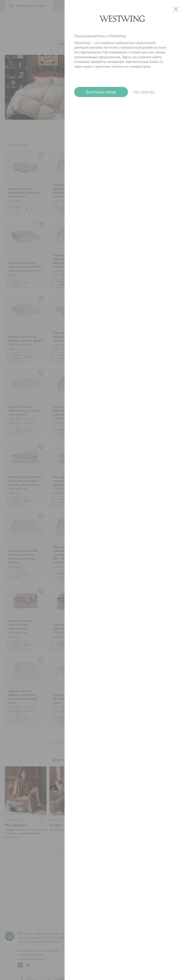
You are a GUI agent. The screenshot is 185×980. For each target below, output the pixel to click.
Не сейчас (144, 92)
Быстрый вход (101, 92)
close (176, 9)
